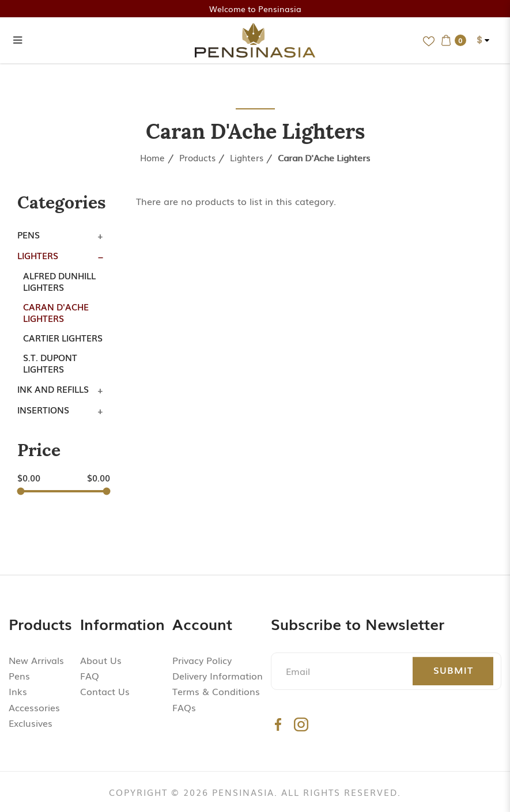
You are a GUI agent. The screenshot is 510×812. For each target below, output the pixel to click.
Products (197, 157)
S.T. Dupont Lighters (50, 363)
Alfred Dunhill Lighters (59, 281)
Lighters (247, 157)
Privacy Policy (202, 660)
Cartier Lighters (63, 337)
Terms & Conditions (216, 691)
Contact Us (105, 691)
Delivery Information (218, 676)
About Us (101, 660)
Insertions (43, 409)
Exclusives (31, 723)
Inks (18, 691)
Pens (29, 234)
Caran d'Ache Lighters (324, 157)
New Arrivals (36, 660)
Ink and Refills (53, 389)
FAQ (90, 676)
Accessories (34, 707)
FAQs (184, 707)
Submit (453, 670)
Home (152, 157)
